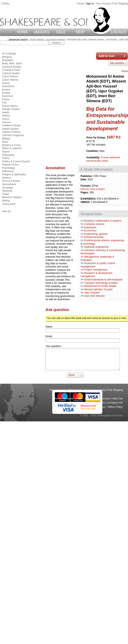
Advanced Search (73, 399)
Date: (84, 179)
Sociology (8, 188)
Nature (6, 152)
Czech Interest (10, 80)
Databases (90, 227)
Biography (8, 60)
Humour (7, 122)
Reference (8, 171)
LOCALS (118, 32)
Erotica (6, 90)
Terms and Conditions (83, 407)
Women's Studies (12, 197)
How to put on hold (95, 390)
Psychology (8, 168)
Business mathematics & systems (103, 221)
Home (81, 4)
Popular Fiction (10, 165)
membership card (77, 40)
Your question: (53, 346)
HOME (23, 32)
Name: (49, 327)
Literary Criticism (11, 132)
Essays (6, 93)
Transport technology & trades (101, 283)
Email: (49, 336)
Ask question (117, 63)
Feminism (8, 96)
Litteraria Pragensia (13, 135)
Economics (90, 231)
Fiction (6, 99)
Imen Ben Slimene (94, 296)
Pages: (85, 192)
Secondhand (9, 184)
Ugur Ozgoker (92, 293)
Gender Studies (11, 109)
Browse (89, 399)
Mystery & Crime (11, 145)
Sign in (90, 4)
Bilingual (7, 57)
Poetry (6, 158)
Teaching (7, 191)
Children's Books (11, 125)
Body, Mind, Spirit (12, 63)
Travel (6, 194)
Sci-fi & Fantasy (11, 181)
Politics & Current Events (16, 161)
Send (71, 375)
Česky (6, 4)
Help (88, 403)
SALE (61, 32)
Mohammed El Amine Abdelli (100, 286)
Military (6, 139)
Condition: (93, 151)
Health (6, 112)
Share (125, 71)
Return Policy (115, 407)
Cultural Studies (11, 73)
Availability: (94, 157)
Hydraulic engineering (96, 247)
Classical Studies (12, 67)
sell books (112, 40)
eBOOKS (42, 32)
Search (56, 43)
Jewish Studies (10, 129)
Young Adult (9, 204)
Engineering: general (96, 234)
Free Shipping (120, 4)
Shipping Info (76, 403)
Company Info (115, 403)
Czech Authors (10, 76)
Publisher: (87, 176)
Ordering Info (75, 390)
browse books (96, 40)
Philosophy (8, 155)
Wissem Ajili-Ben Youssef (98, 289)
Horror (6, 119)
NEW (80, 32)
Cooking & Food (11, 70)
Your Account (103, 4)
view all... (7, 211)
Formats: (86, 186)
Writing (6, 201)
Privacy (101, 407)
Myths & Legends (12, 148)
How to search (58, 390)
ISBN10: (86, 202)
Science (7, 178)
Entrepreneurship (94, 237)
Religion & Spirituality (14, 174)
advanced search (18, 40)
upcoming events (56, 40)
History (6, 116)
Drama (6, 83)
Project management (96, 270)
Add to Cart (106, 56)
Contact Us (99, 403)
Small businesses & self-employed (103, 280)
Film (4, 103)
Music (5, 142)
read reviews (37, 40)
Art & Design (9, 54)
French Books (10, 106)
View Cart (117, 399)
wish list (124, 40)
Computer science (94, 224)
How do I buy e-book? (93, 189)
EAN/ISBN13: (89, 199)
